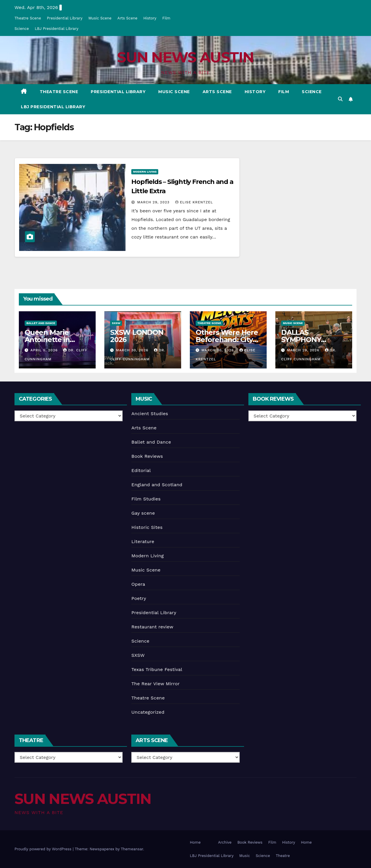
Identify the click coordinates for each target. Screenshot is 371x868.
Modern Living (145, 172)
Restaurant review (152, 627)
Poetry (139, 598)
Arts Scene (127, 18)
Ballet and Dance (41, 323)
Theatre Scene (28, 18)
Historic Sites (147, 527)
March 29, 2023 (154, 202)
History (150, 18)
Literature (143, 541)
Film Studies (146, 499)
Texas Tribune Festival (157, 669)
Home (195, 842)
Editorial (141, 470)
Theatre (283, 856)
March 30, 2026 (133, 350)
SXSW (116, 323)
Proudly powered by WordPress (44, 849)
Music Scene (100, 18)
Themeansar (132, 849)
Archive (225, 842)
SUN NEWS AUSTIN (185, 57)
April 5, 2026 (45, 350)
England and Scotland (157, 485)
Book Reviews (147, 456)
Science (22, 29)
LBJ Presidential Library (57, 29)
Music (245, 856)
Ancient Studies (150, 414)
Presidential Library (65, 18)
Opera (138, 584)
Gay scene (143, 513)
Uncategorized (148, 712)
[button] (340, 99)
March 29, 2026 (304, 350)
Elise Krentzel (194, 202)
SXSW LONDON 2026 (137, 336)
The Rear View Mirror (156, 684)
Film (166, 18)
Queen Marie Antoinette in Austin (47, 340)
